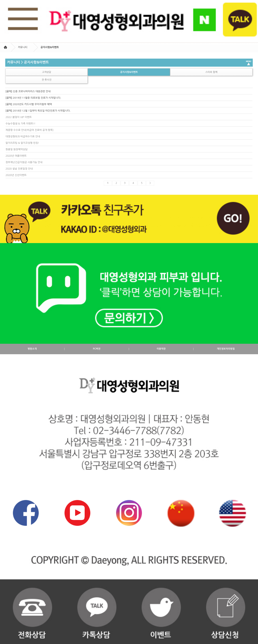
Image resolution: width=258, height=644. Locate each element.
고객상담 (46, 72)
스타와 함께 (211, 72)
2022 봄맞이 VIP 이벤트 (19, 117)
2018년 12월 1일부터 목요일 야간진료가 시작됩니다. (42, 111)
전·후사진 (47, 80)
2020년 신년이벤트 (16, 175)
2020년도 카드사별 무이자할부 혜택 (32, 104)
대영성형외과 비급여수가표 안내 (23, 136)
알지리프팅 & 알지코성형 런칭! (22, 143)
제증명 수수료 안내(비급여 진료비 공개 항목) (30, 130)
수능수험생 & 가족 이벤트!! (21, 124)
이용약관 (161, 349)
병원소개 (32, 349)
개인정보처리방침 (226, 349)
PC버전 (97, 349)
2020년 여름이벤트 (16, 156)
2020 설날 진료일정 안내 (19, 169)
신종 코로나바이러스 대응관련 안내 (32, 91)
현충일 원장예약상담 (17, 149)
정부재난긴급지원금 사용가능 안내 (24, 162)
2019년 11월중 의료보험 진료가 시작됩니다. (37, 98)
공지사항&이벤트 (129, 72)
